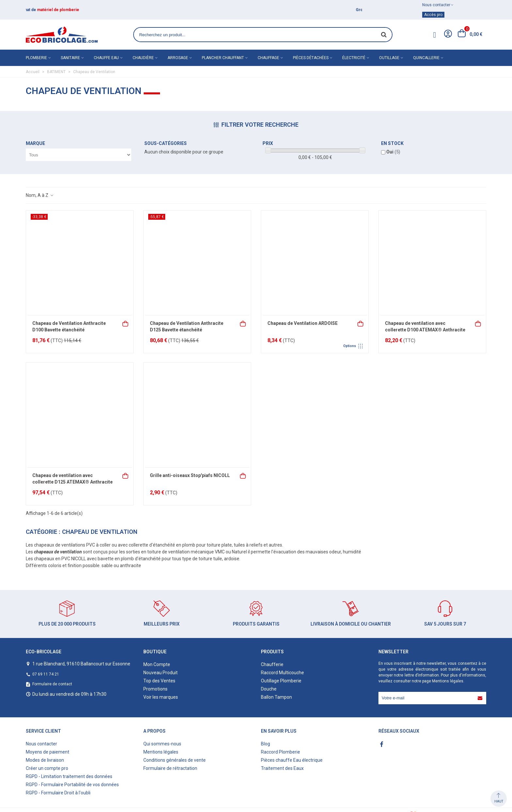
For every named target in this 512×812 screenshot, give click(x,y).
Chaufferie (272, 664)
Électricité (354, 58)
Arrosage (178, 58)
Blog (265, 744)
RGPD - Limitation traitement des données (69, 776)
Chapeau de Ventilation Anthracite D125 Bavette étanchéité (187, 326)
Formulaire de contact (52, 684)
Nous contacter (41, 744)
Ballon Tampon (276, 697)
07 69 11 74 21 (46, 674)
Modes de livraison (45, 760)
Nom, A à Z (40, 195)
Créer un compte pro (47, 768)
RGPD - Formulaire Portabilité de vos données (72, 785)
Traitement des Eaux (282, 768)
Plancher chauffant (223, 58)
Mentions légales (448, 681)
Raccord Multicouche (282, 673)
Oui (393, 152)
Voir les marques (161, 697)
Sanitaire (70, 58)
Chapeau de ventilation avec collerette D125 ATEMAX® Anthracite (72, 479)
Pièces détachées (311, 58)
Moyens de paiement (48, 752)
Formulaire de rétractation (170, 768)
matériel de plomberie (64, 10)
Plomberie (36, 58)
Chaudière (143, 58)
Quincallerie (426, 58)
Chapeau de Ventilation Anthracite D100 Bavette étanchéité (69, 326)
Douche (269, 689)
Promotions (155, 689)
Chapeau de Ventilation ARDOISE (303, 323)
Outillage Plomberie (281, 681)
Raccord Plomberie (280, 752)
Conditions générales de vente (175, 760)
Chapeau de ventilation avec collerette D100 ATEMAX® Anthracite (425, 326)
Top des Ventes (159, 681)
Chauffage (268, 58)
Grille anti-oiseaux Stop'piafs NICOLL (190, 475)
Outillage (389, 58)
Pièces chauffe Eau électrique (292, 760)
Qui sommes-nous (162, 744)
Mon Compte (157, 664)
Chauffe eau (106, 58)
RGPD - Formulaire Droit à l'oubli (58, 793)
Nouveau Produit (160, 673)
